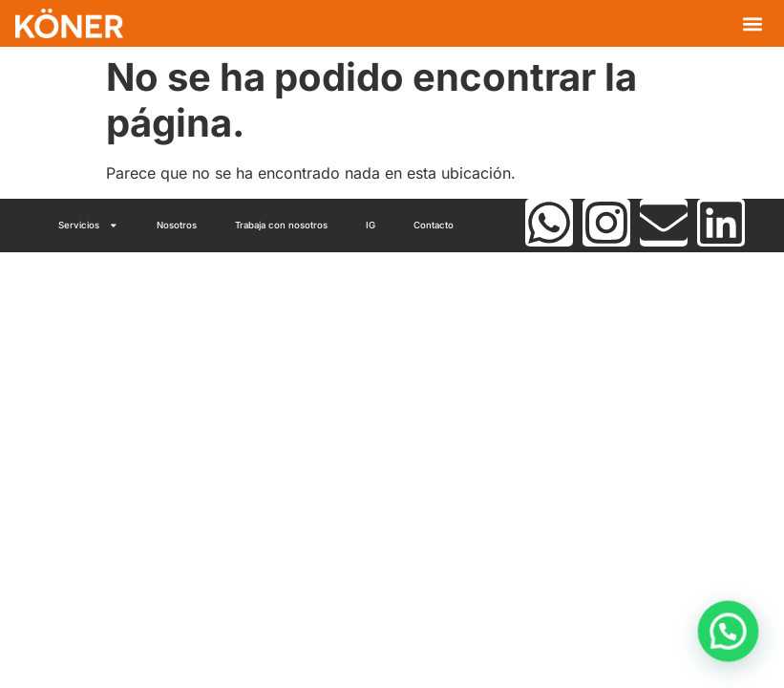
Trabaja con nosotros (281, 225)
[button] (753, 23)
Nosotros (177, 225)
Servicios (88, 226)
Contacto (434, 225)
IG (371, 225)
